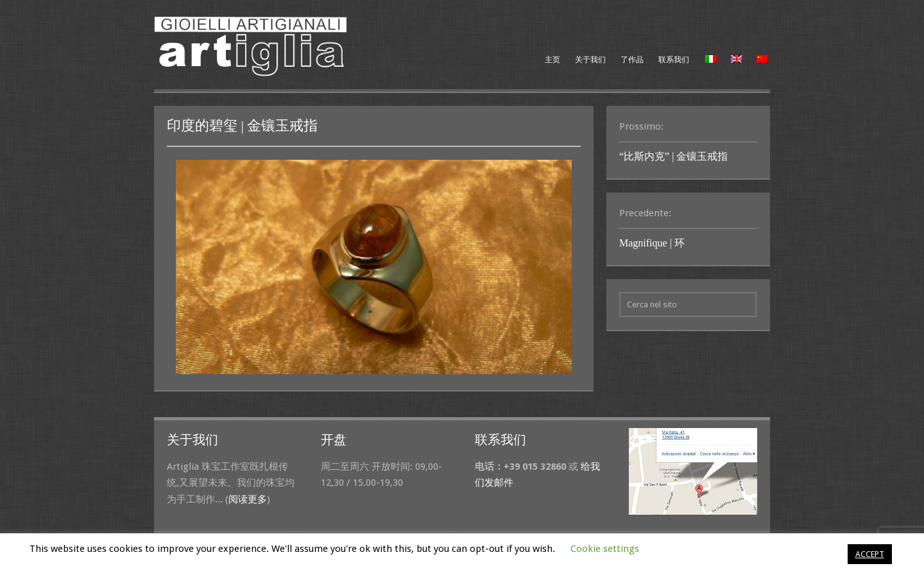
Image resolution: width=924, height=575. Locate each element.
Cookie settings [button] (605, 549)
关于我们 (590, 60)
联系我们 (674, 60)
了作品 (632, 60)
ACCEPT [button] (870, 554)
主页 (552, 60)
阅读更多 (248, 499)
